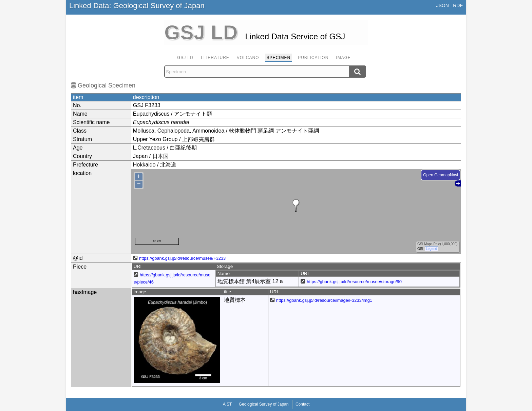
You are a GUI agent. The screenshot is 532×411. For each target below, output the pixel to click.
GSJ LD (185, 58)
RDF (458, 5)
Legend (431, 249)
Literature (215, 58)
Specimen (279, 58)
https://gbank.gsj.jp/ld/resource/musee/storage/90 (354, 282)
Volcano (248, 58)
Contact (302, 404)
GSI (420, 249)
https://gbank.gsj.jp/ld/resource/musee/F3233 (182, 258)
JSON (442, 5)
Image (343, 58)
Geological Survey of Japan (264, 404)
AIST (227, 404)
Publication (313, 58)
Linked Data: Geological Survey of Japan (137, 6)
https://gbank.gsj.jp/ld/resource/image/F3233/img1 (324, 300)
